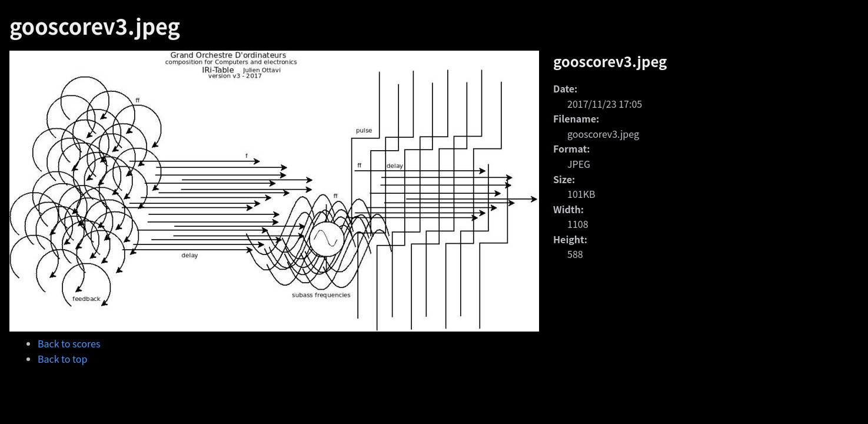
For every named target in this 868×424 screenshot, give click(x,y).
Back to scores (69, 343)
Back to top (62, 359)
